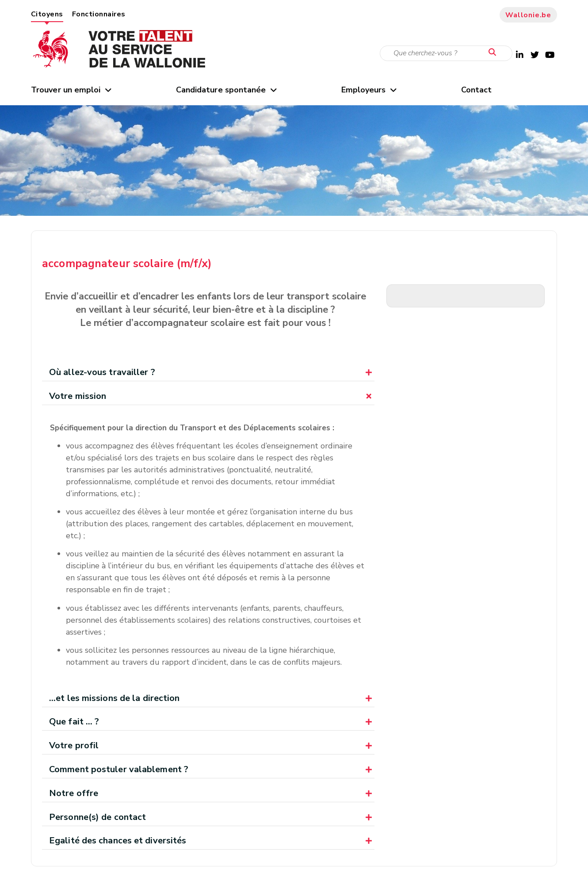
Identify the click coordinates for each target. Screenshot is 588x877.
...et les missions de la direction (114, 698)
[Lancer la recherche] (494, 53)
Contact (477, 90)
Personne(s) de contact (97, 817)
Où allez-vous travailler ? (102, 372)
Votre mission (78, 396)
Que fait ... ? (74, 722)
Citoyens (47, 14)
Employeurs (368, 90)
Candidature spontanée (226, 90)
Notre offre (74, 793)
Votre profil (74, 745)
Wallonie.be (528, 15)
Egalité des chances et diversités (118, 841)
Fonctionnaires (99, 14)
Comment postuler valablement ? (119, 769)
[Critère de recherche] (446, 53)
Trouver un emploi (71, 90)
